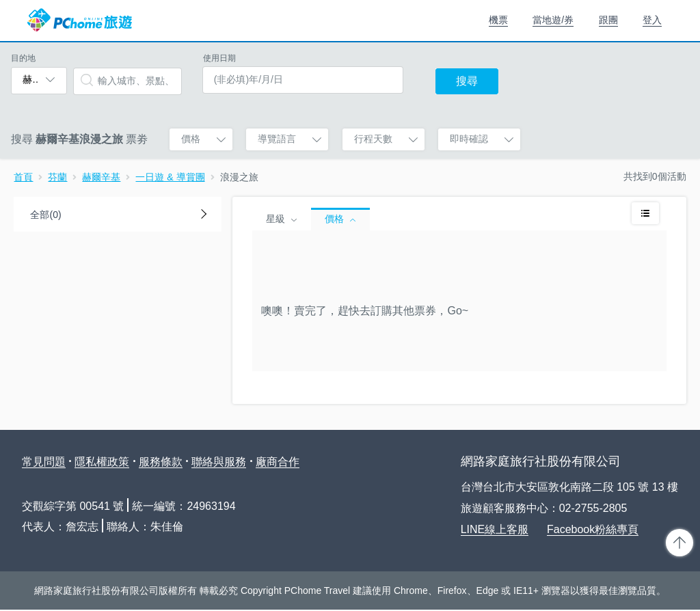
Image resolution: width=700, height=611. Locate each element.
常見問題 (44, 462)
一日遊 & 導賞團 (170, 177)
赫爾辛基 (101, 177)
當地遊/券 (553, 20)
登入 (652, 20)
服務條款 (161, 462)
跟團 (608, 20)
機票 (498, 20)
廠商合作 (278, 462)
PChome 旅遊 (80, 21)
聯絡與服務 (219, 462)
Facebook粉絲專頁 (593, 529)
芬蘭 (57, 177)
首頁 (23, 177)
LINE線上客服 (495, 529)
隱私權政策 (102, 462)
